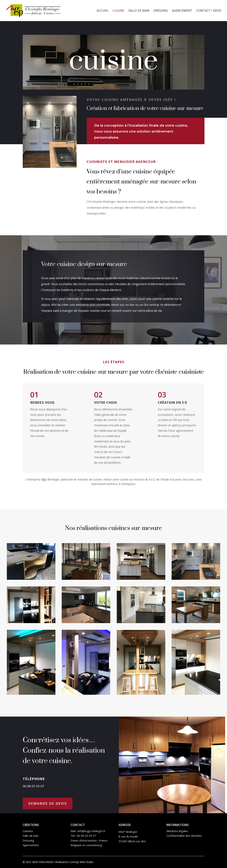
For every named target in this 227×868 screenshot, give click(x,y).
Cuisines (28, 831)
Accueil (103, 11)
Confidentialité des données (184, 836)
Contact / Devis (209, 11)
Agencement (182, 11)
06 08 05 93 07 (86, 836)
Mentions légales (177, 831)
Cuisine (118, 11)
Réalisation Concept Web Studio (74, 862)
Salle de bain (139, 11)
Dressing (161, 11)
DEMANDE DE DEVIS (48, 803)
